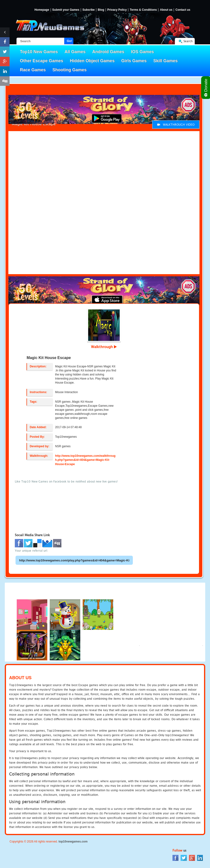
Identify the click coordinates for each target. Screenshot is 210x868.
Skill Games (166, 61)
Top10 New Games (39, 52)
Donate (206, 88)
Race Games (33, 70)
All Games (75, 52)
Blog (101, 10)
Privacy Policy (117, 10)
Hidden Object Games (92, 61)
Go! (70, 41)
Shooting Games (70, 70)
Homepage (42, 10)
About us (166, 10)
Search (188, 41)
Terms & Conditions (143, 10)
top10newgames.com (73, 842)
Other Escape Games (42, 61)
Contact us (183, 10)
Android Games (108, 52)
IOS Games (142, 52)
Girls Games (134, 61)
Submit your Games (66, 10)
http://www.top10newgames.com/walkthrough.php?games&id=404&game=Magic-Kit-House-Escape (85, 460)
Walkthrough (104, 347)
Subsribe (89, 10)
